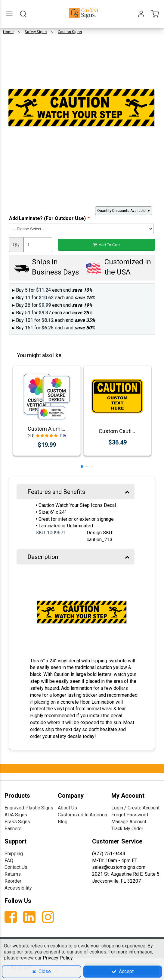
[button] (82, 466)
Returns (13, 874)
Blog (63, 822)
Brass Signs (17, 822)
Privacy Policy (58, 958)
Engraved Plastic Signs (29, 808)
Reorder (13, 881)
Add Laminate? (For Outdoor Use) (49, 218)
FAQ (9, 861)
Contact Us (16, 867)
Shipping (14, 854)
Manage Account (129, 822)
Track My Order (127, 829)
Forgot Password (130, 815)
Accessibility (18, 888)
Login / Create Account (135, 808)
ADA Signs (16, 815)
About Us (67, 808)
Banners (13, 829)
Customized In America (82, 815)
